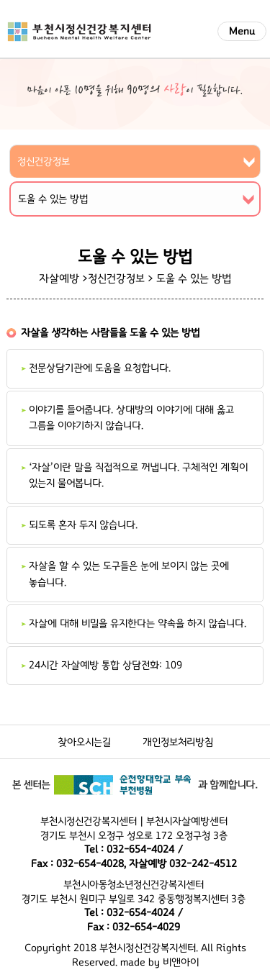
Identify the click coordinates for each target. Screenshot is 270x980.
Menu (242, 31)
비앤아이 (181, 962)
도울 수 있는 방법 (194, 278)
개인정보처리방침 (178, 742)
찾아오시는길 (84, 742)
